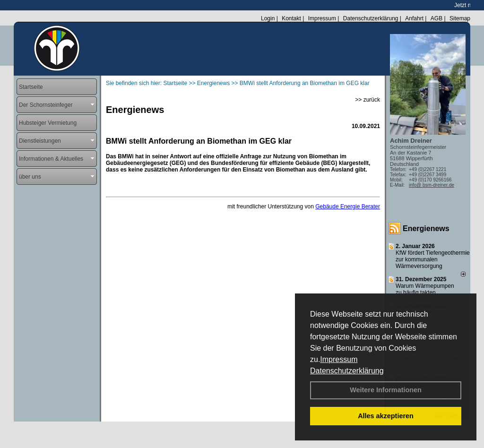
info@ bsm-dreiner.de (432, 185)
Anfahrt (414, 18)
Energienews (426, 228)
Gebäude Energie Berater (348, 207)
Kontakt (291, 18)
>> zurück (367, 100)
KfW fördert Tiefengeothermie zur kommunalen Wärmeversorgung (433, 259)
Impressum (339, 359)
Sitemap (460, 18)
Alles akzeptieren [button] (386, 416)
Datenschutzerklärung (347, 371)
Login (268, 18)
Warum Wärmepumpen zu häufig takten (425, 289)
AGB (436, 18)
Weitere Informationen (386, 390)
